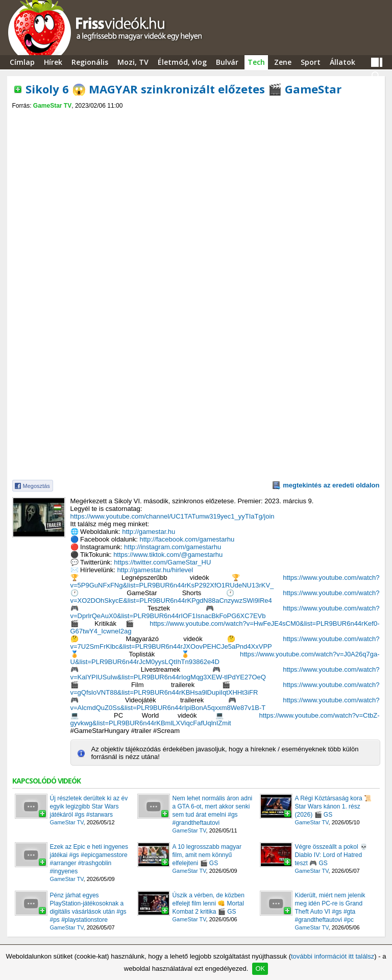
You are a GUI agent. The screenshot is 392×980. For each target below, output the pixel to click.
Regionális (90, 62)
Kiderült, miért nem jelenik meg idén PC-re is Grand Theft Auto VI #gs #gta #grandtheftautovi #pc (330, 908)
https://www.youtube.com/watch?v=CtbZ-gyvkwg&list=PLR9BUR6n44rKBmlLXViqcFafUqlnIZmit (225, 719)
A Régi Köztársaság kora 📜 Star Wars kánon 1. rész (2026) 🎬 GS (333, 806)
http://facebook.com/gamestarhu (187, 539)
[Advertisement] (196, 118)
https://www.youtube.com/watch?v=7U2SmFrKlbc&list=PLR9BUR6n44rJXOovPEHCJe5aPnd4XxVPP (225, 643)
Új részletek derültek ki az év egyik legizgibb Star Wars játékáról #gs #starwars (89, 806)
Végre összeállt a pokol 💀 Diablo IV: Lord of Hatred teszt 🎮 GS (331, 855)
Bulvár (227, 62)
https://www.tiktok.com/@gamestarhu (168, 555)
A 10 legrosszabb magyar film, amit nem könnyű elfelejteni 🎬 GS (207, 855)
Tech (256, 62)
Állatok (342, 62)
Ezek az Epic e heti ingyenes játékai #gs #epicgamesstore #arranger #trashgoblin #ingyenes (89, 859)
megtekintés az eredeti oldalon (331, 485)
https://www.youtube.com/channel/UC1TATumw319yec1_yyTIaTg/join (173, 516)
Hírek (53, 62)
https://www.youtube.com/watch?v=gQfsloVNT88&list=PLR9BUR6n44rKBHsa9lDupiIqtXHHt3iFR (225, 689)
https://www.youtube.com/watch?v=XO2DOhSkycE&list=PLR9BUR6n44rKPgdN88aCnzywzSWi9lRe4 (225, 597)
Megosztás (36, 486)
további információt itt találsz (333, 956)
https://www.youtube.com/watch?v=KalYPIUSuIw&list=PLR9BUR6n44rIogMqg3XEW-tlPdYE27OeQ (225, 673)
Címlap (22, 62)
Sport (311, 62)
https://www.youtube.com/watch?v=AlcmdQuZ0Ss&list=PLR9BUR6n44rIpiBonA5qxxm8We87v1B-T (225, 704)
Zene (283, 62)
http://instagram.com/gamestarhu (173, 547)
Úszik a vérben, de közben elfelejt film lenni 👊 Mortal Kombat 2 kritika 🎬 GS (209, 903)
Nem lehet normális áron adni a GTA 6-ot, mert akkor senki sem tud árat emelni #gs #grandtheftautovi (213, 811)
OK (260, 969)
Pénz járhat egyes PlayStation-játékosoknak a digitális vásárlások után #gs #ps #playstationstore (88, 908)
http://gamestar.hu (149, 532)
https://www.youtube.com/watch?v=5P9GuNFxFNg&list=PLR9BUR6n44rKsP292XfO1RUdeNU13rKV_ (225, 581)
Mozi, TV (133, 62)
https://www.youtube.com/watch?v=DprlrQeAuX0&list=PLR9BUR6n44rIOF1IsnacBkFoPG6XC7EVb (225, 612)
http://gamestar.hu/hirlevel (155, 570)
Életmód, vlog (182, 62)
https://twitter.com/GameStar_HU (162, 562)
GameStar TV (52, 106)
